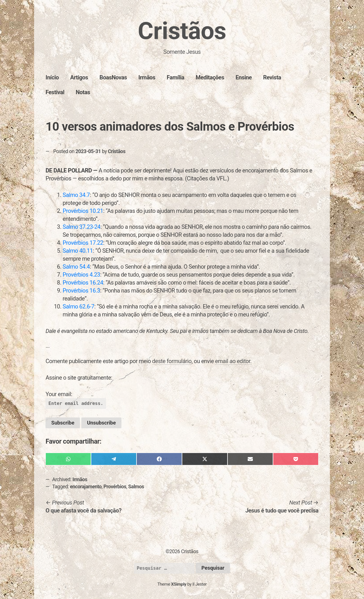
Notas (83, 92)
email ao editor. (233, 361)
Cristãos (182, 31)
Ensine (244, 77)
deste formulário (172, 361)
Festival (55, 92)
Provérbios (115, 487)
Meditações (210, 77)
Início (52, 77)
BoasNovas (113, 77)
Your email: (59, 394)
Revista (272, 77)
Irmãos (147, 77)
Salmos (136, 487)
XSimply (179, 584)
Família (175, 77)
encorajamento (86, 487)
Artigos (79, 77)
